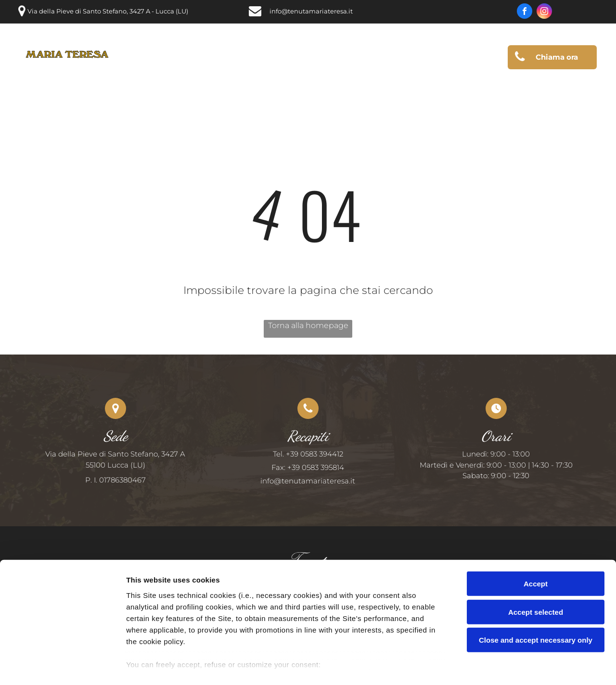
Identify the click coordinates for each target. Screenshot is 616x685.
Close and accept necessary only (536, 593)
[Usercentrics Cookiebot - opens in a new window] (62, 666)
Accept (536, 537)
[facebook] (525, 12)
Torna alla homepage (308, 325)
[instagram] (544, 12)
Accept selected (536, 564)
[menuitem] (153, 58)
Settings (489, 666)
